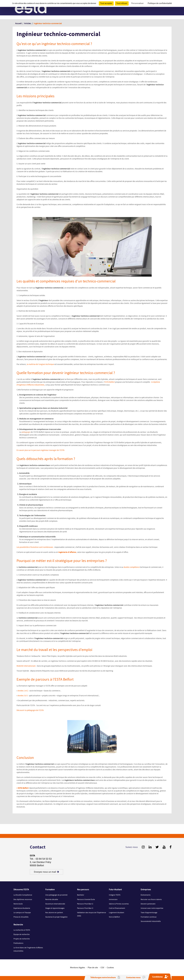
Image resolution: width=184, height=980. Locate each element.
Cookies (110, 968)
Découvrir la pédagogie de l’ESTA (30, 710)
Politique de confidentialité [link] (160, 3)
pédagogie (26, 432)
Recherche (18, 925)
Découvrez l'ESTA (21, 890)
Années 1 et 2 (23, 691)
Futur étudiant (115, 890)
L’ (23, 788)
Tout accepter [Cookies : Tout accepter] (106, 3)
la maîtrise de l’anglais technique (40, 364)
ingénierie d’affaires (67, 552)
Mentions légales (78, 968)
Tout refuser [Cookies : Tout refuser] (122, 3)
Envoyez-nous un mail (46, 872)
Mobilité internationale (26, 666)
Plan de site (93, 968)
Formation (50, 890)
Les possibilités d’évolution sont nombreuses (35, 547)
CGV (102, 968)
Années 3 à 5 (23, 696)
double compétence (132, 567)
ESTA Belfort (110, 382)
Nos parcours (83, 890)
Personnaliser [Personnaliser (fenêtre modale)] (138, 3)
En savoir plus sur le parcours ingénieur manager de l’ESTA (40, 450)
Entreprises (146, 890)
